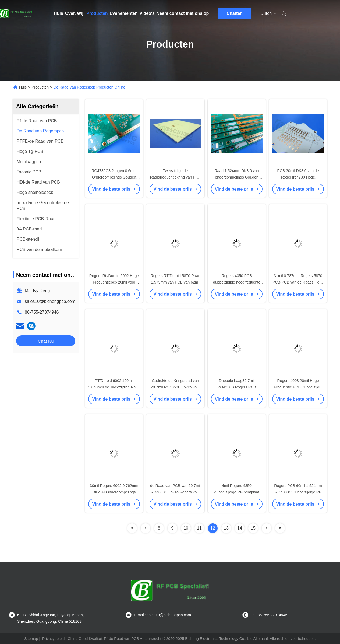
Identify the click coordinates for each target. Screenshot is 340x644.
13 (226, 528)
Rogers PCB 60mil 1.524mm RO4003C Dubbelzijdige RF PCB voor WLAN (298, 492)
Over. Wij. (75, 13)
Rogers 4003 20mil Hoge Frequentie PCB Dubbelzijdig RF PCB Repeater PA (298, 387)
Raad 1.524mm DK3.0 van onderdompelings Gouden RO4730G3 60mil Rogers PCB (237, 177)
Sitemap (31, 639)
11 (199, 528)
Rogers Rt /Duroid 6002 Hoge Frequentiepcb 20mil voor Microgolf (114, 282)
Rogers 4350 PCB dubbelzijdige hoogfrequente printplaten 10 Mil (237, 282)
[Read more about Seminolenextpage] (132, 528)
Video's (147, 13)
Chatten (235, 13)
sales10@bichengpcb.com (50, 301)
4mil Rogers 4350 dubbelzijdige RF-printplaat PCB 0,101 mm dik (237, 492)
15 (253, 528)
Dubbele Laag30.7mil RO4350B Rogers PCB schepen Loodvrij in (237, 387)
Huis (59, 13)
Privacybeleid (53, 639)
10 (186, 528)
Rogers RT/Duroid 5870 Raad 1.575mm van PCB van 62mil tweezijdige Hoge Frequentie (176, 282)
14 (240, 528)
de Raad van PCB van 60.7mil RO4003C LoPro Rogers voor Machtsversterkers (175, 492)
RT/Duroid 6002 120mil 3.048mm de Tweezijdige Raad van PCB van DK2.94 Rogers (114, 387)
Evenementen (124, 13)
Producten (97, 13)
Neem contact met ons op (183, 13)
